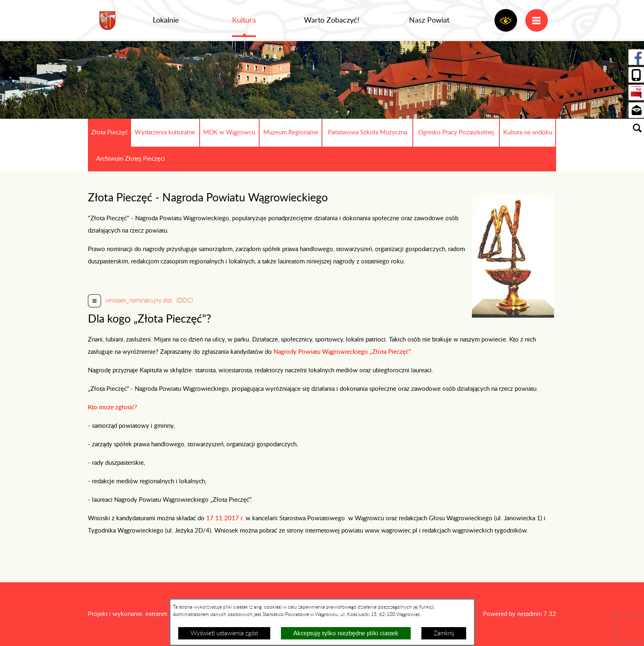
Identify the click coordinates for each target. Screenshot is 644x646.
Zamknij (444, 633)
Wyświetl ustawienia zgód (224, 633)
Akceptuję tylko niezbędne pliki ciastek (346, 633)
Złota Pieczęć (109, 133)
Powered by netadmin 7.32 (520, 614)
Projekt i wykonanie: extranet (128, 614)
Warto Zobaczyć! (332, 21)
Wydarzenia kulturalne (165, 133)
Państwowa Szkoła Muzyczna (367, 133)
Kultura (244, 21)
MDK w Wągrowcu (229, 133)
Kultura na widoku (528, 133)
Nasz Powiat (429, 21)
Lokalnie (166, 21)
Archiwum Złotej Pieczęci (131, 159)
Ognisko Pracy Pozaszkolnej (456, 133)
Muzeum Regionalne (291, 133)
